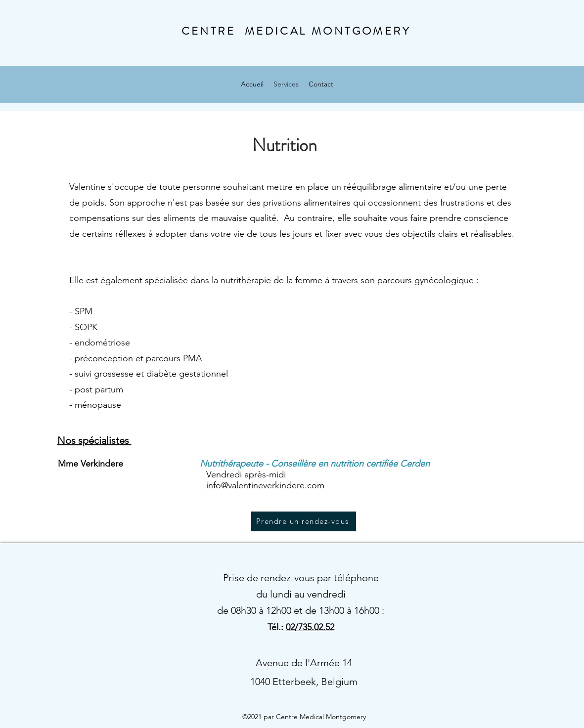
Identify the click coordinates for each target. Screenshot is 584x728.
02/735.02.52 (310, 627)
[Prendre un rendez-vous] (304, 521)
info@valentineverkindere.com (265, 485)
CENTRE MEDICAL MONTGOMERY (296, 31)
